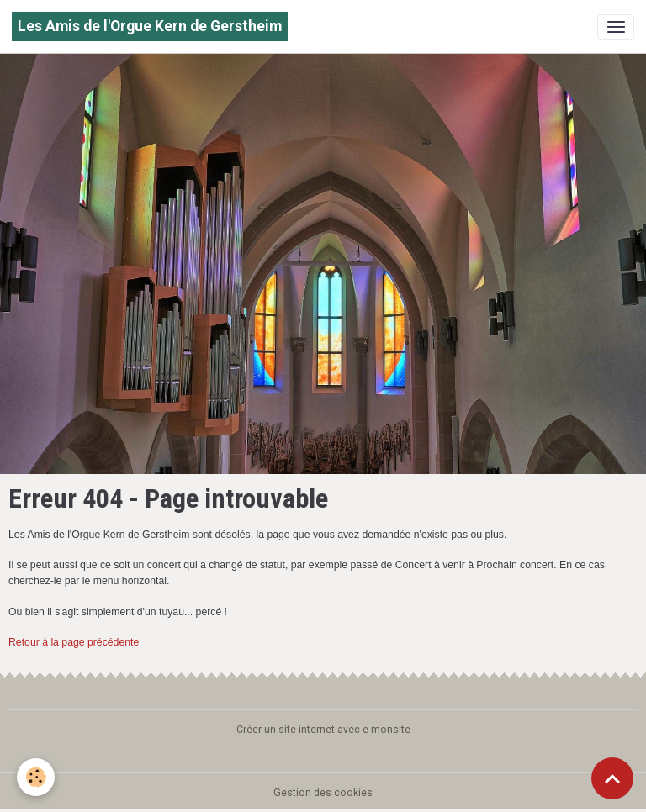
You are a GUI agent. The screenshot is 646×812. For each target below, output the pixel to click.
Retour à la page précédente (74, 642)
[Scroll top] (612, 778)
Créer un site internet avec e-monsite (323, 730)
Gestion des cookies (323, 793)
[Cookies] (36, 777)
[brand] (150, 26)
